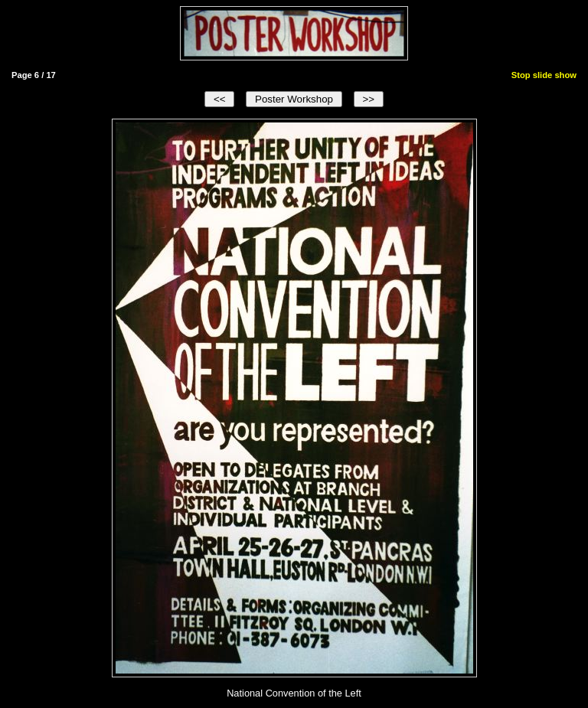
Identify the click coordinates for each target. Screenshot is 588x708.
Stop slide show (544, 75)
